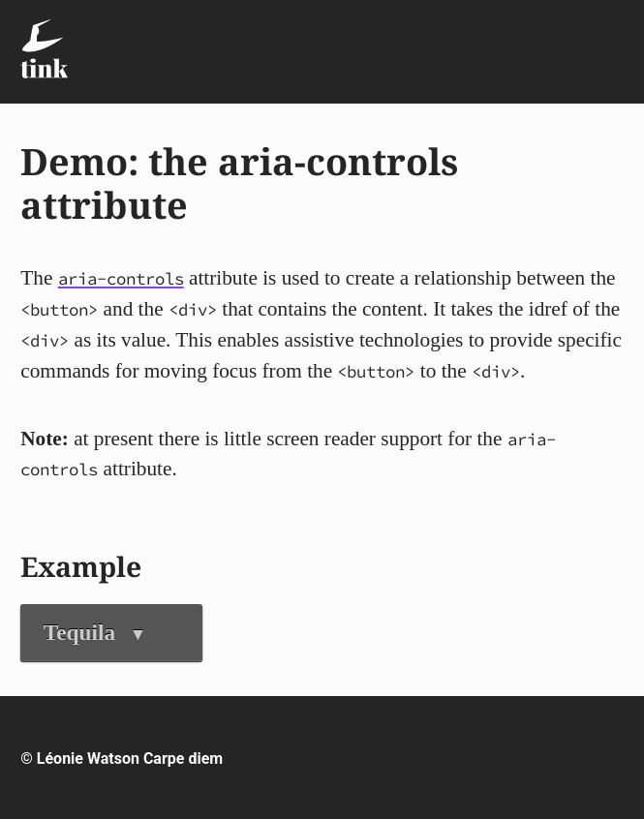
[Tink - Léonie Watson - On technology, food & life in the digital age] (44, 49)
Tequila (95, 632)
